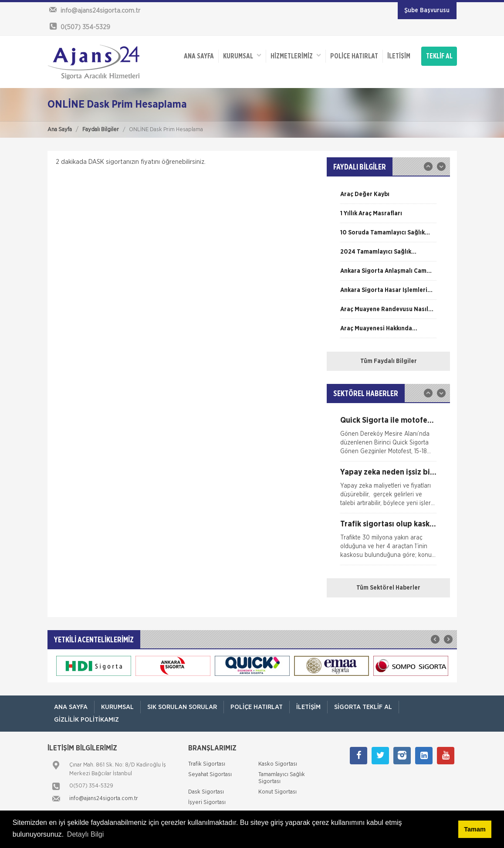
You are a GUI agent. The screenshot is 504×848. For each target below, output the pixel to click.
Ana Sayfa (60, 130)
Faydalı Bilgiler (101, 130)
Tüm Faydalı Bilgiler (389, 361)
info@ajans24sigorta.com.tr (104, 799)
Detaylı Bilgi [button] (85, 834)
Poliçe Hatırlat (354, 56)
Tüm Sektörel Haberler (388, 588)
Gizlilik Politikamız (86, 720)
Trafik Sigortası (207, 764)
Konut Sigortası (277, 792)
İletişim (399, 56)
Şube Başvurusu (427, 10)
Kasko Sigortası (278, 764)
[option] (388, 197)
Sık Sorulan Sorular (182, 707)
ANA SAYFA (199, 56)
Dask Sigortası (206, 792)
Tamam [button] (475, 829)
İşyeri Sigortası (207, 802)
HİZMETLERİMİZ (296, 56)
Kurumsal (242, 56)
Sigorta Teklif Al (363, 707)
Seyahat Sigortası (210, 775)
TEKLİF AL (439, 56)
